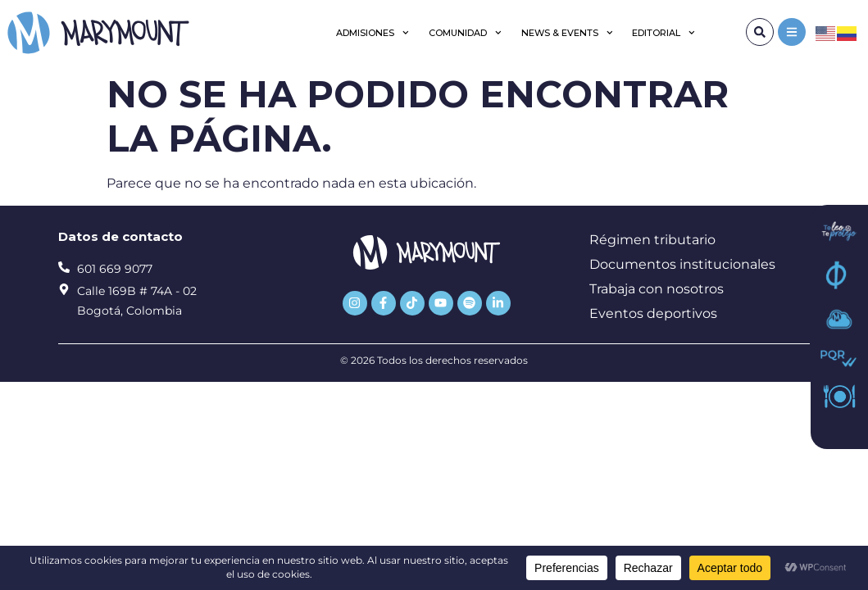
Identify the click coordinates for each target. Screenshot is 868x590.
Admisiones (373, 33)
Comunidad (465, 33)
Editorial (663, 33)
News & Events (567, 33)
